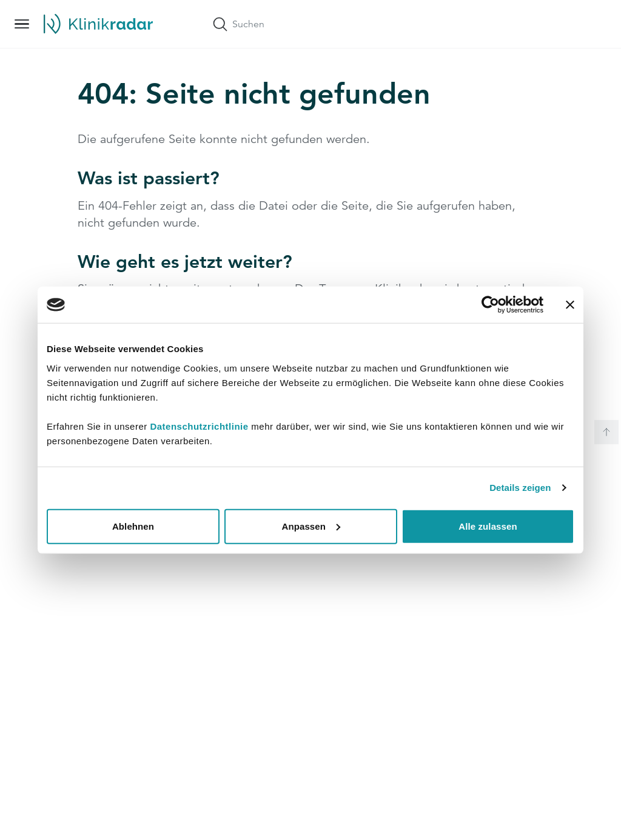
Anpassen (311, 526)
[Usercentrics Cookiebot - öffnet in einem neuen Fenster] (490, 305)
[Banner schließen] (570, 305)
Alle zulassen (488, 526)
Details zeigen (520, 488)
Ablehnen (133, 526)
